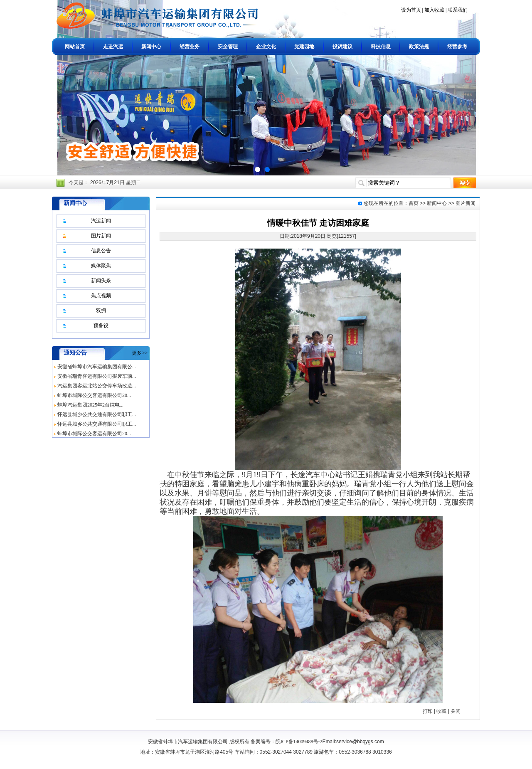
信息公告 (101, 251)
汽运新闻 (101, 221)
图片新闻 (101, 236)
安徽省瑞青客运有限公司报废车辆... (97, 376)
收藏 (441, 711)
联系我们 (458, 10)
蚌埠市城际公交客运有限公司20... (94, 395)
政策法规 (419, 47)
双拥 (101, 311)
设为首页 (411, 10)
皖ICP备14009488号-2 (299, 742)
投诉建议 (342, 47)
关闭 (456, 711)
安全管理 (228, 47)
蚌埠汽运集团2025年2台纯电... (90, 405)
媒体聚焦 (101, 266)
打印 (428, 711)
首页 (414, 203)
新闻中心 (151, 47)
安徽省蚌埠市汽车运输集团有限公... (97, 367)
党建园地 (304, 47)
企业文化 (266, 47)
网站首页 (75, 47)
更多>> (140, 353)
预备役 (101, 325)
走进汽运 (113, 47)
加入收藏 (434, 10)
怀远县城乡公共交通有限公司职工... (97, 414)
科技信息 (381, 47)
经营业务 (190, 47)
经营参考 (457, 47)
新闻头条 (101, 281)
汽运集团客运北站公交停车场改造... (97, 386)
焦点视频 (101, 296)
